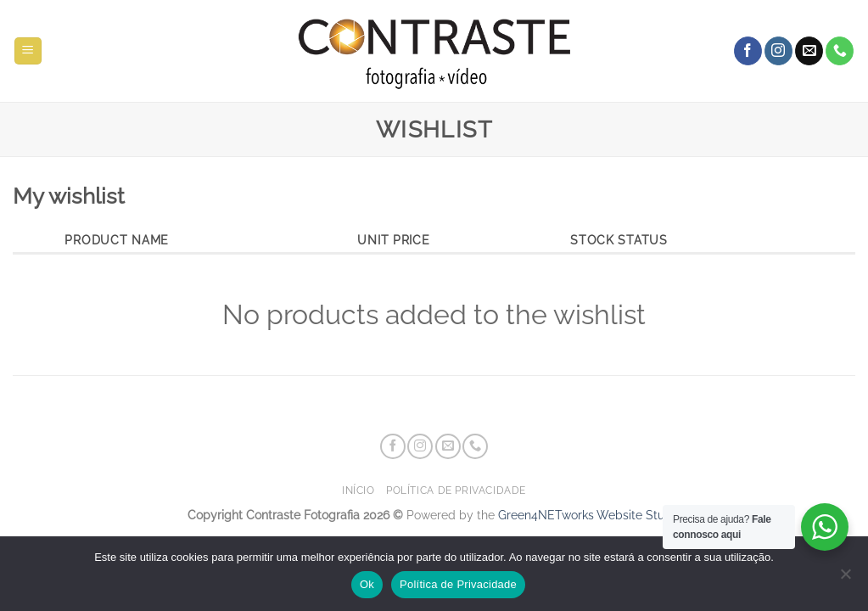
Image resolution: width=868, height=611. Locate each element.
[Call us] (840, 51)
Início (358, 490)
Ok (367, 584)
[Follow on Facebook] (748, 51)
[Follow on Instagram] (778, 51)
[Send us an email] (809, 51)
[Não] (845, 579)
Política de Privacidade (456, 490)
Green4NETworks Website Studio (590, 515)
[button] (28, 51)
